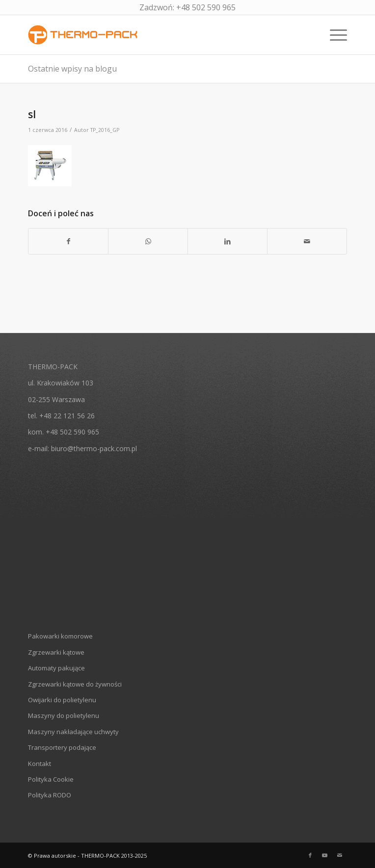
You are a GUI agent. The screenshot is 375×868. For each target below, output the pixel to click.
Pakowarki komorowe (60, 636)
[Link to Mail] (340, 855)
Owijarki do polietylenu (62, 700)
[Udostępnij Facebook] (68, 241)
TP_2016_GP (105, 130)
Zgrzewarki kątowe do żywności (75, 684)
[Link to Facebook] (310, 855)
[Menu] (334, 35)
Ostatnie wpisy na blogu (72, 69)
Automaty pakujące (56, 668)
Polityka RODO (50, 795)
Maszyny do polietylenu (64, 715)
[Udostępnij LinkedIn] (228, 241)
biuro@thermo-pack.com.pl (94, 448)
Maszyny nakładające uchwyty (73, 732)
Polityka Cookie (51, 779)
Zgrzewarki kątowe (56, 652)
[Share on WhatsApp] (148, 241)
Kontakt (40, 764)
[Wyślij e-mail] (307, 241)
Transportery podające (62, 747)
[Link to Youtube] (325, 855)
